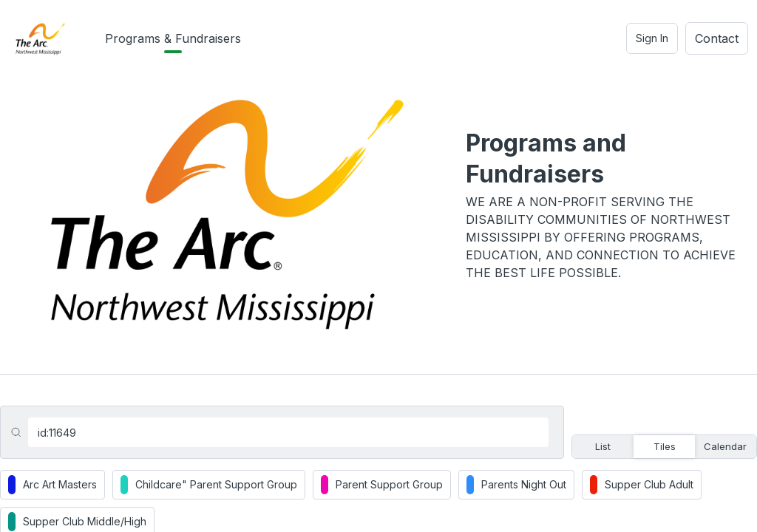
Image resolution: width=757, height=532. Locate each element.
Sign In (652, 38)
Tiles (665, 446)
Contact (717, 38)
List (603, 446)
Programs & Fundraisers (173, 38)
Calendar (725, 446)
